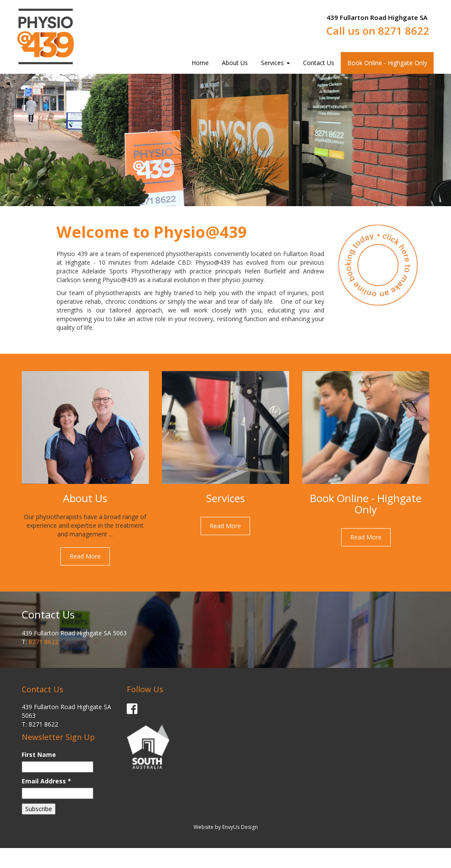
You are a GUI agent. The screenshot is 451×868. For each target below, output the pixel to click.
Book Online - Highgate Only (387, 63)
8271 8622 (404, 31)
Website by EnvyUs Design (226, 827)
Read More (85, 556)
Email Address (46, 781)
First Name (39, 755)
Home (200, 63)
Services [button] (275, 63)
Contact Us (319, 63)
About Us (235, 63)
